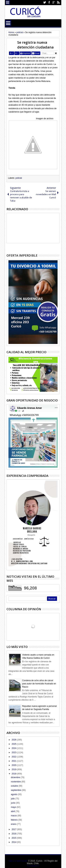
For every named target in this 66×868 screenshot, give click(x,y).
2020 (14, 765)
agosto (14, 794)
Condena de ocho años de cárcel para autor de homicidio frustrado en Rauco (39, 684)
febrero (15, 820)
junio (13, 803)
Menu (8, 3)
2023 (14, 752)
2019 (14, 769)
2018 (14, 774)
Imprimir (27, 53)
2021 (14, 761)
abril (13, 811)
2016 (14, 834)
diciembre (16, 777)
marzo (14, 816)
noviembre (16, 782)
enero (14, 824)
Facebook (49, 3)
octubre (15, 786)
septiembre (16, 790)
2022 (14, 757)
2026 (14, 740)
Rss (58, 3)
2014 (14, 842)
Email (37, 53)
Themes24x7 (33, 866)
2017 (14, 829)
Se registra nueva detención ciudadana (35, 45)
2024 (14, 748)
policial (19, 178)
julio (13, 799)
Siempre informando (18, 861)
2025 (14, 744)
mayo (14, 807)
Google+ (54, 3)
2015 (14, 838)
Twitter (45, 3)
